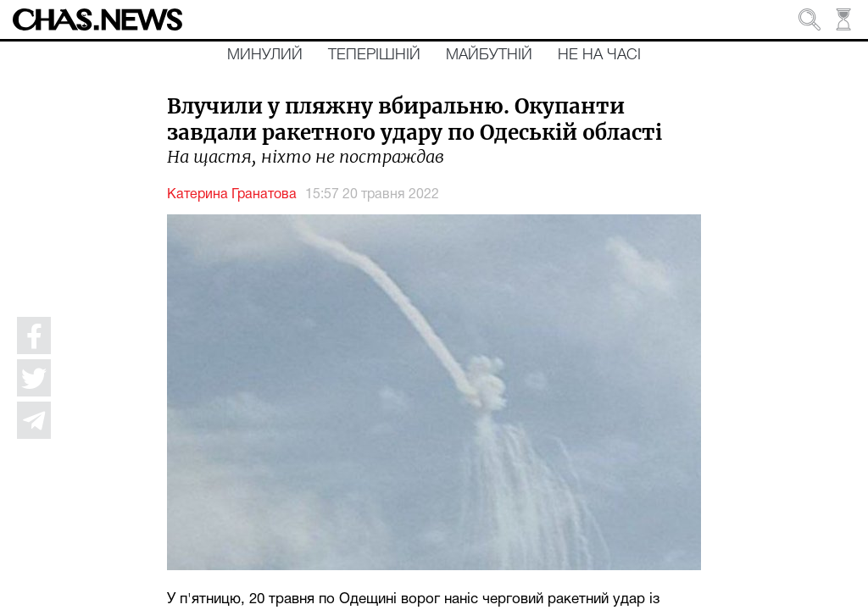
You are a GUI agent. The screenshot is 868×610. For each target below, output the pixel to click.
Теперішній (374, 55)
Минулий (265, 55)
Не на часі (599, 55)
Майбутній (489, 55)
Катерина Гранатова (232, 195)
